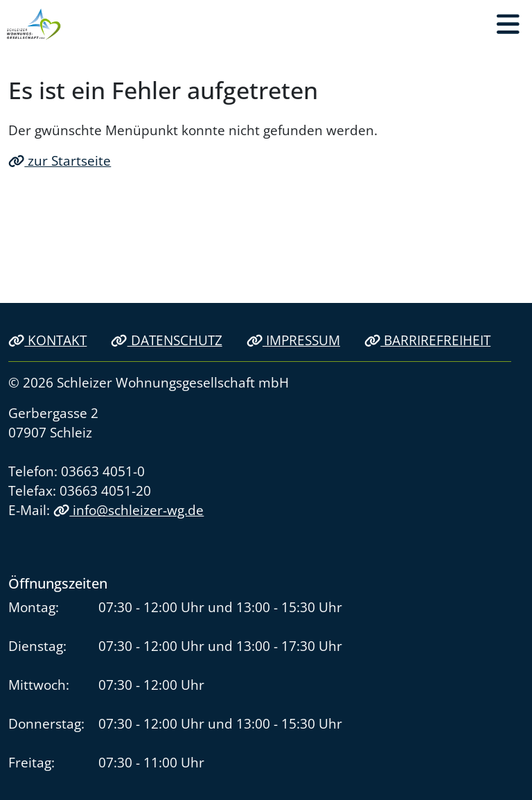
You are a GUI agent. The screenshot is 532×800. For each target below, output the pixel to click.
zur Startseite (60, 160)
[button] (508, 24)
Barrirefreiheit (427, 340)
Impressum (293, 340)
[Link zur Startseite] (34, 24)
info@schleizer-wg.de (128, 510)
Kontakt (47, 340)
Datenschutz (166, 340)
